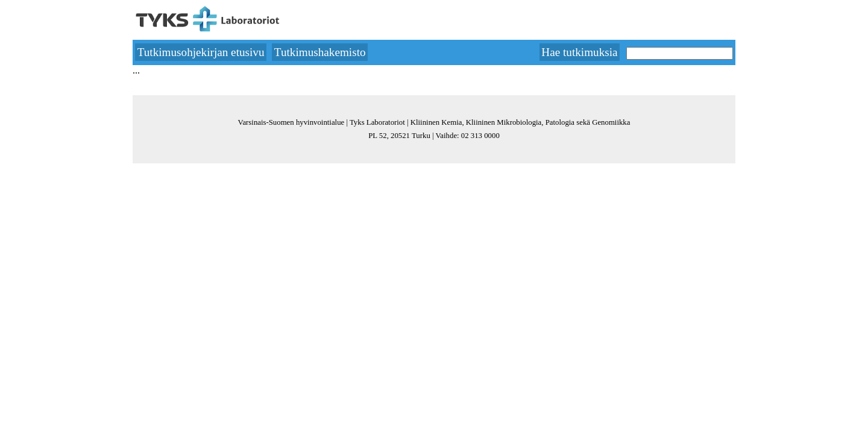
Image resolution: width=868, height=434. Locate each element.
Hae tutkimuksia (579, 52)
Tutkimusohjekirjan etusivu (201, 52)
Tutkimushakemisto (320, 52)
